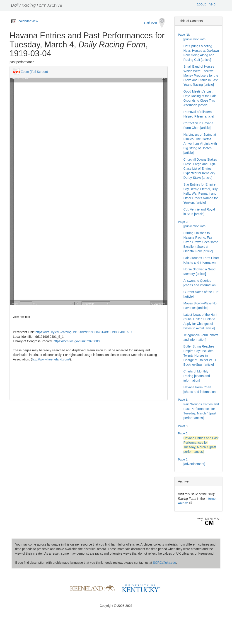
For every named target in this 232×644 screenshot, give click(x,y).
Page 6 (183, 459)
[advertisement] (194, 464)
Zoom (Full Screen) (34, 72)
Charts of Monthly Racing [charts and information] (197, 376)
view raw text (21, 317)
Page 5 (183, 433)
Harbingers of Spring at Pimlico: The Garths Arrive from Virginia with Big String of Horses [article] (200, 144)
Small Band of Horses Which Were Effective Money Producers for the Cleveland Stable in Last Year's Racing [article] (201, 76)
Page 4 (183, 426)
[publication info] (195, 39)
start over (154, 23)
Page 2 (183, 222)
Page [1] (184, 35)
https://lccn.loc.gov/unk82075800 (77, 341)
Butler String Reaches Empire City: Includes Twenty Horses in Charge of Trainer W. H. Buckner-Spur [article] (200, 355)
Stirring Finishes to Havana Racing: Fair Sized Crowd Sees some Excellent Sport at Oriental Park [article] (201, 242)
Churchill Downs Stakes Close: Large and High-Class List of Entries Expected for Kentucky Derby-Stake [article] (200, 169)
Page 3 (183, 400)
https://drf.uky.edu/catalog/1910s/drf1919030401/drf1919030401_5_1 (84, 332)
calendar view (28, 21)
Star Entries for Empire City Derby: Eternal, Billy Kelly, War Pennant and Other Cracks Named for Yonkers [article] (201, 193)
